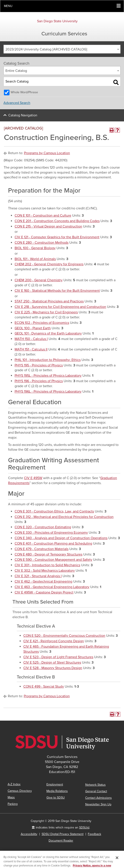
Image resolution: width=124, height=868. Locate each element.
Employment (55, 784)
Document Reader (61, 841)
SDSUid (84, 827)
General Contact (96, 791)
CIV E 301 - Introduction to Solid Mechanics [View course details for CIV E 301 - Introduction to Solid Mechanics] (47, 565)
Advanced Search (17, 103)
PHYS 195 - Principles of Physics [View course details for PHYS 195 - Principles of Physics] (39, 365)
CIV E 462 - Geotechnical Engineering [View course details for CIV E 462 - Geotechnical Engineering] (43, 582)
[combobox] (62, 49)
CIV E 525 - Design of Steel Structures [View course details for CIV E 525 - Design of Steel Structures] (52, 663)
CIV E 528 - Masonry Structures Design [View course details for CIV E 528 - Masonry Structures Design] (53, 668)
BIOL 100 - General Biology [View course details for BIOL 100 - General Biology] (35, 248)
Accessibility (29, 834)
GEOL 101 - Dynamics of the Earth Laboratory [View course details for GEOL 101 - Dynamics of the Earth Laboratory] (48, 333)
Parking (13, 804)
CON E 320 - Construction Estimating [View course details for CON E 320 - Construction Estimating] (43, 527)
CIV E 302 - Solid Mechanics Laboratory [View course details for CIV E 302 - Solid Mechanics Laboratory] (45, 571)
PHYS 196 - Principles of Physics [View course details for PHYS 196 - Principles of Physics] (39, 381)
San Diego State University (57, 21)
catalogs (37, 857)
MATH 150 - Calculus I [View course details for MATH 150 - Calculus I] (31, 339)
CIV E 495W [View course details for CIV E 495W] (33, 478)
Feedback (94, 834)
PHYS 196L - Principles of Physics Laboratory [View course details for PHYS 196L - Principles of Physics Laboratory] (48, 392)
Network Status (95, 785)
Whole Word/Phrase (24, 92)
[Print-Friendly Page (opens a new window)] (112, 130)
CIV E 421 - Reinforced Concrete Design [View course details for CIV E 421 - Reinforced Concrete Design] (54, 641)
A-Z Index (14, 784)
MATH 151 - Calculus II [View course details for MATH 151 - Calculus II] (31, 349)
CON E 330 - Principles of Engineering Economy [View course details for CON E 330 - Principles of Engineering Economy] (51, 533)
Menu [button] (8, 6)
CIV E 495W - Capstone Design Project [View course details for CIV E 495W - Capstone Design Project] (44, 592)
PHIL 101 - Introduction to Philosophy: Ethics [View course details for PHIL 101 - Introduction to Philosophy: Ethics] (48, 360)
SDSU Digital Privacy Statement (63, 834)
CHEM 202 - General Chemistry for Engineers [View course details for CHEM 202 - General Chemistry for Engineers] (49, 264)
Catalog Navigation (23, 115)
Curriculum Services (64, 34)
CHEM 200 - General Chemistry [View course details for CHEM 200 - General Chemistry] (39, 280)
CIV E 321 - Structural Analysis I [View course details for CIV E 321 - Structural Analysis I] (38, 576)
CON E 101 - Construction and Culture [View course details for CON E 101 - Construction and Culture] (43, 216)
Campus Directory (20, 791)
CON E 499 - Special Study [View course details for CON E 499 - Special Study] (44, 687)
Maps (11, 797)
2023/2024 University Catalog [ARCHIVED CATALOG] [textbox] (46, 49)
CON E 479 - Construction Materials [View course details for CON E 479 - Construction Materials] (42, 549)
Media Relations (57, 791)
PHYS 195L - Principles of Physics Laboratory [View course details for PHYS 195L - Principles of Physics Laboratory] (48, 376)
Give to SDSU (56, 798)
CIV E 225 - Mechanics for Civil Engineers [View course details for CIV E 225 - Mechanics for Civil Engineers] (46, 312)
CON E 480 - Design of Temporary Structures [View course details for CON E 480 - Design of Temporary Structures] (48, 554)
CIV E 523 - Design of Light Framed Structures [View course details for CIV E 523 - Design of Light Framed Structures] (58, 657)
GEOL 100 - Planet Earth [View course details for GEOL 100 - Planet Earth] (33, 328)
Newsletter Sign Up (98, 804)
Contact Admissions (99, 798)
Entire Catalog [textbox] (16, 71)
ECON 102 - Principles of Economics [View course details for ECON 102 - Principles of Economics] (42, 323)
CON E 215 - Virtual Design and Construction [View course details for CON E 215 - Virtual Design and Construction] (48, 226)
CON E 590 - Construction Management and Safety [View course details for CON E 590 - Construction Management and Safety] (53, 560)
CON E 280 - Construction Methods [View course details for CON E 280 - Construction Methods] (42, 243)
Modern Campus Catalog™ (71, 862)
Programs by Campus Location (47, 153)
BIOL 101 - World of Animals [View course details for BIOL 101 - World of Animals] (35, 259)
